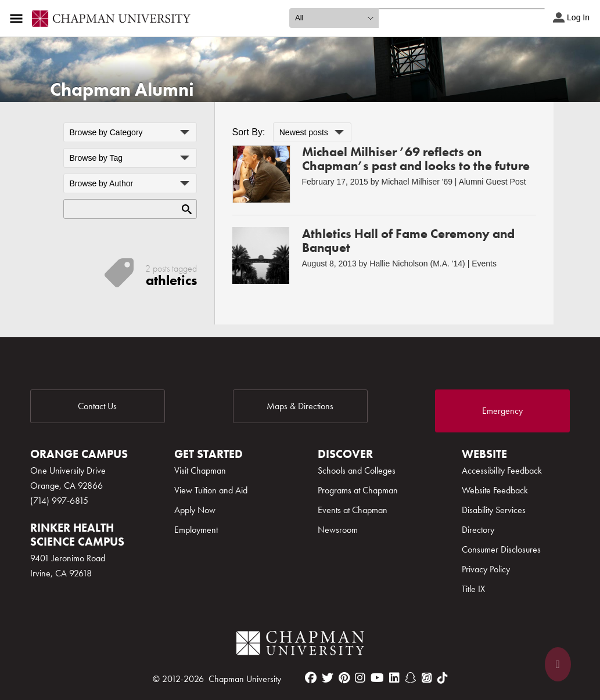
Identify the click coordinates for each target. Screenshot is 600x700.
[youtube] (377, 678)
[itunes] (427, 678)
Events (484, 264)
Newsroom (338, 530)
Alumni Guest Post (493, 182)
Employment (196, 530)
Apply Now (195, 510)
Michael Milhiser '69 (417, 182)
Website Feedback (495, 490)
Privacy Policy (486, 569)
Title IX (473, 589)
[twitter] (328, 678)
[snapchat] (411, 678)
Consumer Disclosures (501, 549)
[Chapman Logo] (300, 645)
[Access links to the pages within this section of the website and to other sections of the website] (19, 19)
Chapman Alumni (122, 90)
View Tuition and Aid (211, 490)
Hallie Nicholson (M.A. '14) (417, 264)
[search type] (334, 18)
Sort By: (249, 132)
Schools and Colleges (357, 470)
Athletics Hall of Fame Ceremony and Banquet (408, 241)
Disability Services (494, 510)
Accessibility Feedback (502, 470)
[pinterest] (344, 678)
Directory (478, 530)
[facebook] (311, 678)
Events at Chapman (353, 510)
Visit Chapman (200, 470)
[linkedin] (394, 678)
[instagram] (360, 678)
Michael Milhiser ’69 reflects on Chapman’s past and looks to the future (416, 159)
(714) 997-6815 (59, 501)
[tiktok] (443, 678)
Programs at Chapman (358, 490)
